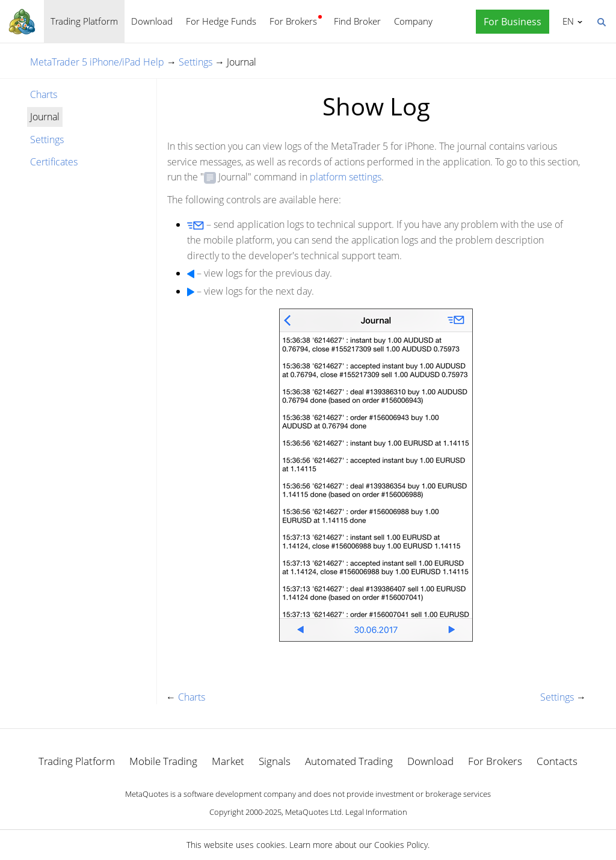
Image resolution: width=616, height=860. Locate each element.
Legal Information (376, 812)
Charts (44, 94)
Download (152, 21)
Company (413, 21)
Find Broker (357, 21)
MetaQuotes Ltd (313, 812)
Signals (275, 761)
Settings (196, 62)
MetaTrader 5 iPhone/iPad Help (97, 62)
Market (228, 761)
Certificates (54, 162)
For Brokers (293, 21)
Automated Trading (349, 761)
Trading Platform (84, 21)
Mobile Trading (163, 761)
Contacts (557, 761)
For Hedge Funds (221, 21)
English (566, 21)
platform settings (346, 177)
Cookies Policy (401, 845)
